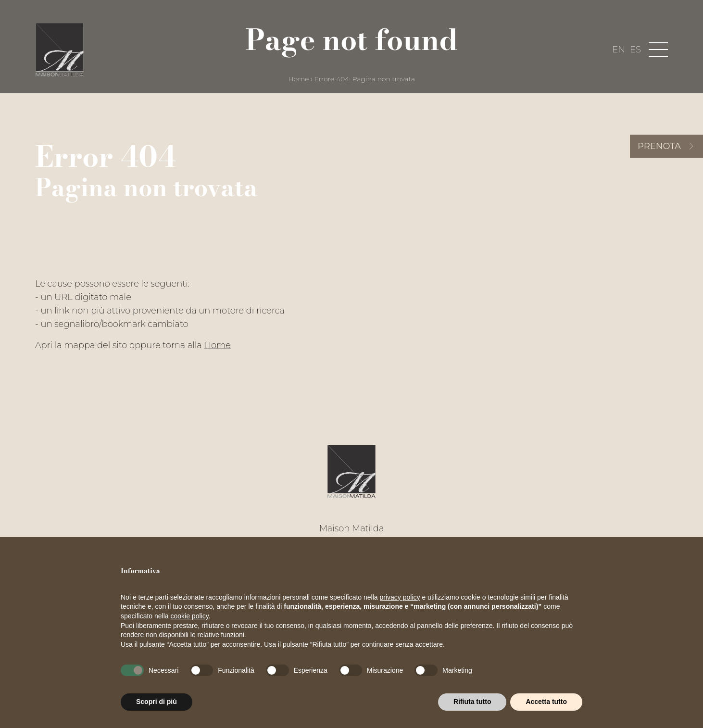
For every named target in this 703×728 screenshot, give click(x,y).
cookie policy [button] (190, 616)
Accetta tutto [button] (546, 702)
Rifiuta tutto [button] (472, 702)
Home (298, 79)
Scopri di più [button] (157, 702)
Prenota (659, 146)
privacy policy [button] (400, 597)
